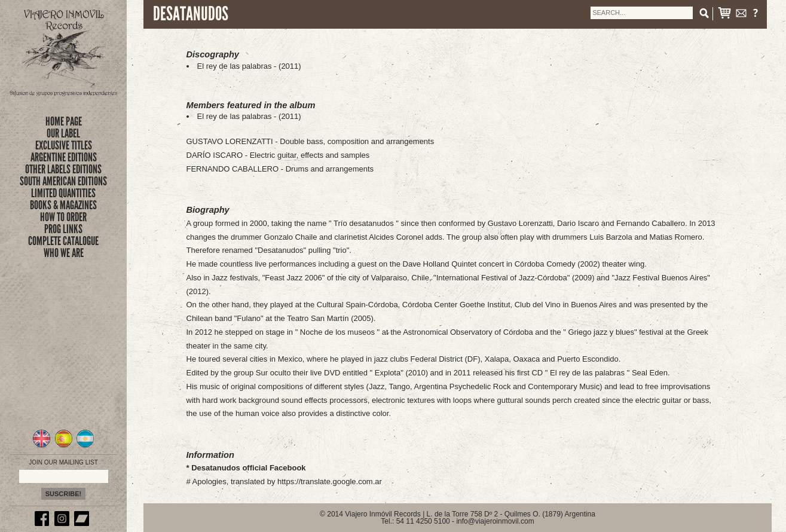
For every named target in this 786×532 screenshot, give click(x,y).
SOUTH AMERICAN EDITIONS (63, 181)
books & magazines (63, 205)
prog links (63, 229)
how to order (63, 217)
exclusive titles (64, 145)
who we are (64, 253)
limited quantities (63, 193)
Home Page (64, 121)
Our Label (63, 133)
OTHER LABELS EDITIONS (63, 169)
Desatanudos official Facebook (248, 468)
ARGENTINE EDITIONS (64, 157)
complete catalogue (63, 241)
